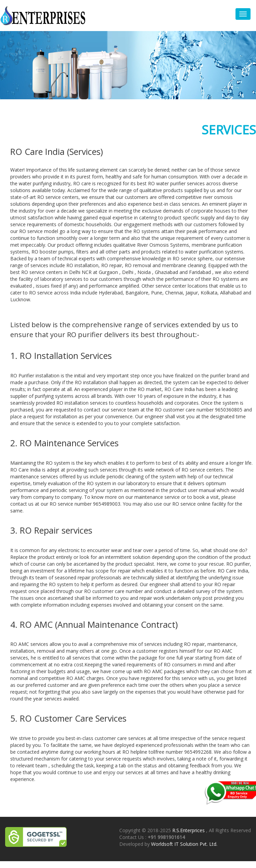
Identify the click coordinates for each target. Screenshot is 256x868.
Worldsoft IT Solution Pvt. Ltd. (184, 844)
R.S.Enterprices (189, 830)
